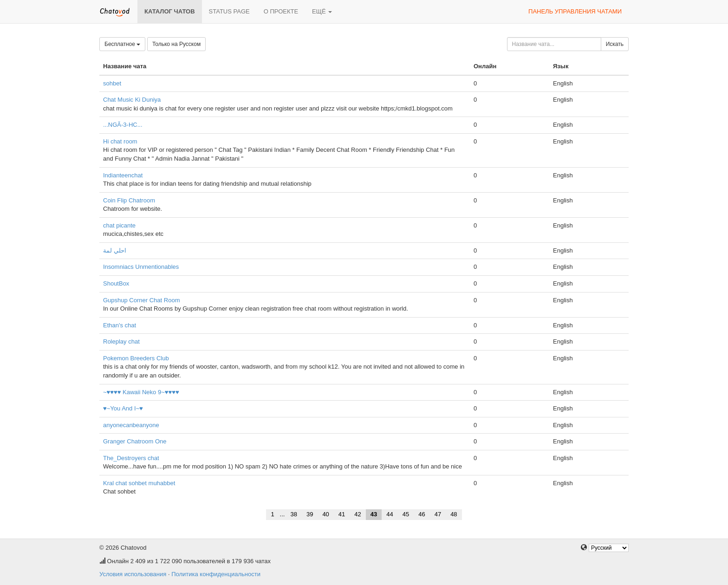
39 (310, 514)
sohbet (112, 83)
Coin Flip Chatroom (129, 200)
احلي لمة (115, 250)
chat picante (119, 225)
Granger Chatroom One (135, 441)
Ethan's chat (120, 325)
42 (357, 514)
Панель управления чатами (575, 11)
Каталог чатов (170, 11)
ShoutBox (116, 283)
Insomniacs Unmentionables (141, 267)
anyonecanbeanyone (131, 425)
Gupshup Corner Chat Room (141, 300)
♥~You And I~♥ (123, 408)
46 (422, 514)
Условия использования (133, 574)
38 (293, 514)
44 (390, 514)
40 (325, 514)
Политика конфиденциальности (216, 574)
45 (406, 514)
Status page (229, 11)
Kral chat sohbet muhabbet (139, 483)
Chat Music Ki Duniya (132, 100)
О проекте (281, 11)
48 (454, 514)
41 (342, 514)
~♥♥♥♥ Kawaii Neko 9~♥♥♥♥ (141, 392)
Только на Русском (176, 44)
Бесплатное (122, 44)
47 (438, 514)
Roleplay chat (121, 341)
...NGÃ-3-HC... (123, 125)
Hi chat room (120, 141)
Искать (615, 44)
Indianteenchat (123, 175)
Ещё (322, 11)
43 (374, 514)
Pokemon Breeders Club (136, 358)
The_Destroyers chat (131, 458)
